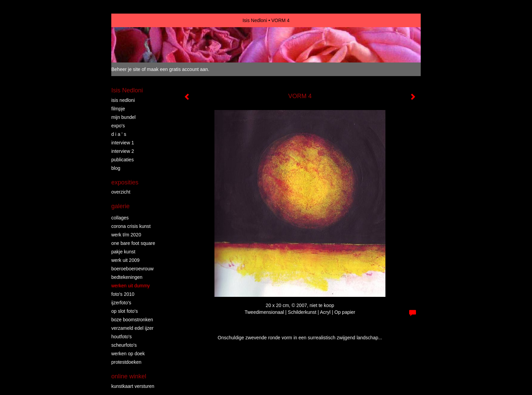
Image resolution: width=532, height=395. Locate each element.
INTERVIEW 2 (123, 151)
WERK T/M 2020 (126, 235)
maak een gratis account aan (177, 69)
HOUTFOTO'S (121, 337)
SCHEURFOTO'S (124, 345)
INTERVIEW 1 (123, 143)
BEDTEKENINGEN (127, 277)
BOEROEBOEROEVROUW (132, 269)
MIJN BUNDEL (123, 117)
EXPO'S (118, 126)
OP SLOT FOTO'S (125, 311)
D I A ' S (119, 134)
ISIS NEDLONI (123, 100)
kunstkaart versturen (133, 386)
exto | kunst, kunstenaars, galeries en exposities (130, 20)
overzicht (121, 192)
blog (116, 168)
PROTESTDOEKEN (126, 362)
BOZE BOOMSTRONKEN (132, 320)
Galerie (120, 206)
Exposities (125, 182)
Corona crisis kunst (131, 226)
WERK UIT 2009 (125, 260)
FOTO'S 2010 (123, 294)
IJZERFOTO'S (121, 303)
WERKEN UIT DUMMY (131, 286)
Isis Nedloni (255, 20)
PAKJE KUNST (123, 252)
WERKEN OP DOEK (128, 354)
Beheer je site (126, 69)
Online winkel (129, 376)
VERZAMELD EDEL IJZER (132, 328)
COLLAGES (120, 218)
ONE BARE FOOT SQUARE (133, 243)
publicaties (122, 160)
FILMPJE (118, 109)
